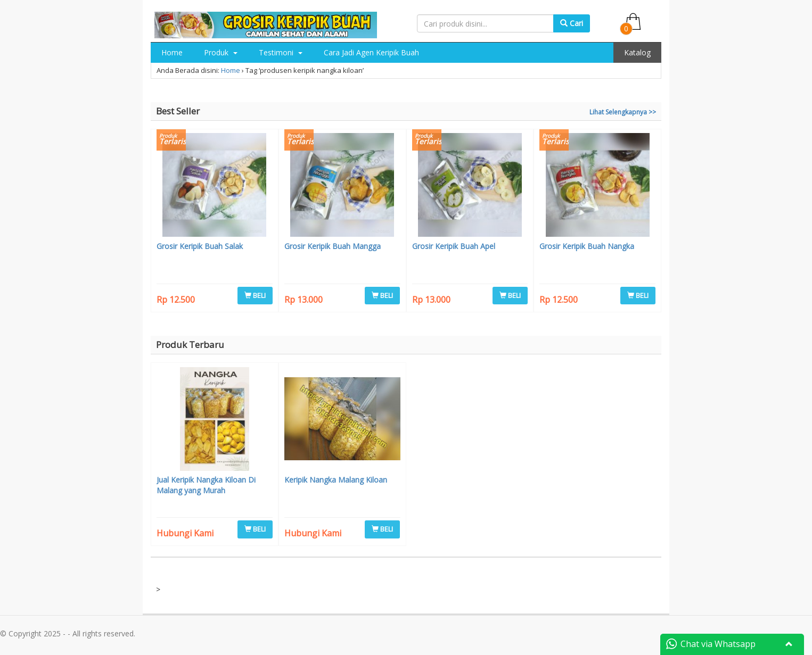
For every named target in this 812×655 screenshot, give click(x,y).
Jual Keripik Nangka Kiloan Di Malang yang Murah (206, 485)
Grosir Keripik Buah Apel (454, 246)
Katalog (637, 52)
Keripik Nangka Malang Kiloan (336, 480)
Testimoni (281, 52)
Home (172, 52)
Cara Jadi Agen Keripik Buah (371, 52)
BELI (255, 295)
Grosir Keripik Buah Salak (200, 246)
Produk (221, 52)
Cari (572, 23)
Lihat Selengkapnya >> (623, 112)
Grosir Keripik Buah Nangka (587, 246)
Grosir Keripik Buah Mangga (333, 246)
